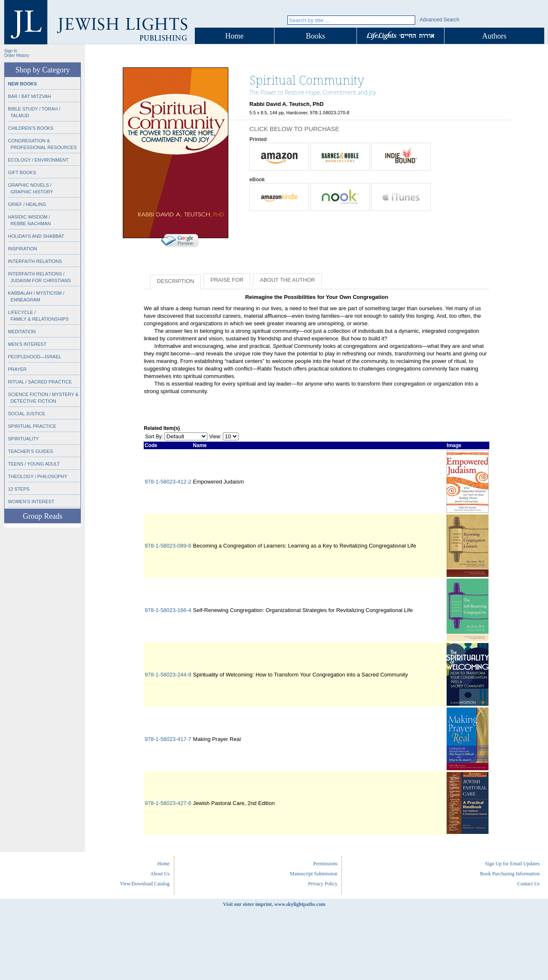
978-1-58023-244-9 (168, 675)
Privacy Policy (323, 884)
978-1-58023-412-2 (168, 482)
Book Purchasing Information (510, 874)
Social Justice (27, 414)
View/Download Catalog (145, 884)
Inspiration (22, 249)
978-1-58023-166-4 (168, 610)
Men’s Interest (27, 344)
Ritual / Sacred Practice (40, 382)
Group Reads (42, 516)
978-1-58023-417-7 (168, 739)
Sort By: (154, 437)
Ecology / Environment (38, 160)
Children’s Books (31, 128)
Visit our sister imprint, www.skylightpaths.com (274, 904)
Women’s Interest (31, 502)
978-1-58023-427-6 (168, 803)
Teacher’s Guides (31, 451)
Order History (17, 55)
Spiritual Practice (32, 426)
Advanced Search (440, 20)
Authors (494, 36)
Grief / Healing (27, 204)
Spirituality (23, 439)
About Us (160, 874)
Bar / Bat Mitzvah (30, 96)
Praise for (227, 280)
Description (175, 281)
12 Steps (19, 489)
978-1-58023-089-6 (168, 546)
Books (315, 36)
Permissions (325, 864)
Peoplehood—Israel (35, 357)
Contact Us (529, 884)
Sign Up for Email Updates (513, 864)
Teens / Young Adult (34, 464)
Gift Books (22, 172)
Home (235, 36)
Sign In (11, 51)
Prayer (17, 369)
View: (215, 437)
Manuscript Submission (314, 874)
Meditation (22, 332)
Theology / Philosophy (38, 476)
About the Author (287, 280)
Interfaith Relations (35, 261)
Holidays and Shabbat (36, 236)
